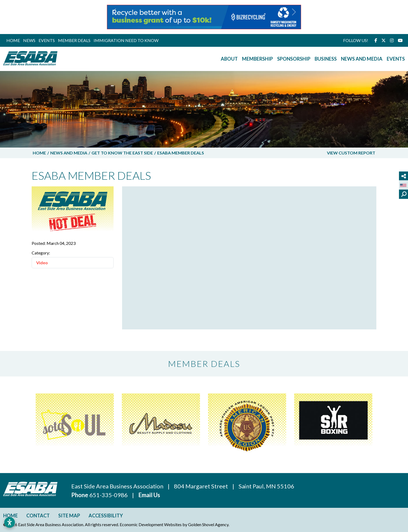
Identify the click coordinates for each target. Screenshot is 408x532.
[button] (114, 17)
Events (47, 40)
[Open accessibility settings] (10, 522)
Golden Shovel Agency (208, 524)
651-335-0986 (109, 495)
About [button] (229, 59)
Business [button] (326, 59)
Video (42, 263)
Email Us (149, 495)
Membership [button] (257, 59)
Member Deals (74, 40)
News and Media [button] (362, 59)
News (29, 40)
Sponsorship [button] (294, 59)
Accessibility (106, 516)
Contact (38, 516)
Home (13, 40)
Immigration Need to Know (126, 40)
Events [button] (396, 59)
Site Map (69, 516)
